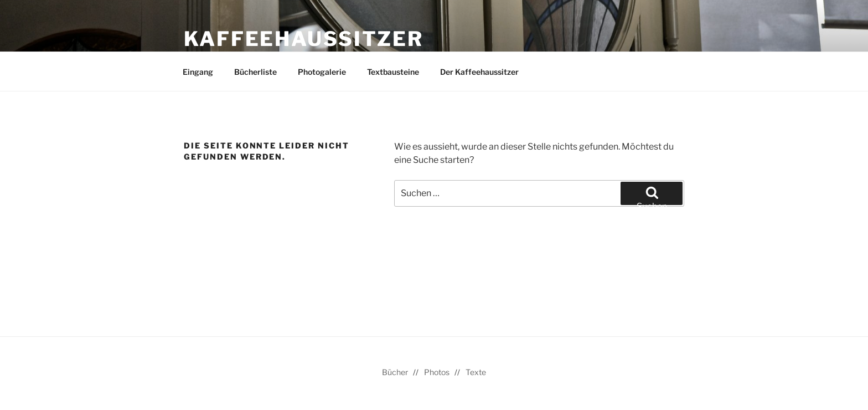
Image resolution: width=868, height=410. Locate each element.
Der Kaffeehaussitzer (479, 72)
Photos (437, 372)
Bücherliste (255, 72)
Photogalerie (322, 72)
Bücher (395, 372)
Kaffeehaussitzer (304, 39)
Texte (476, 372)
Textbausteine (393, 72)
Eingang (198, 72)
